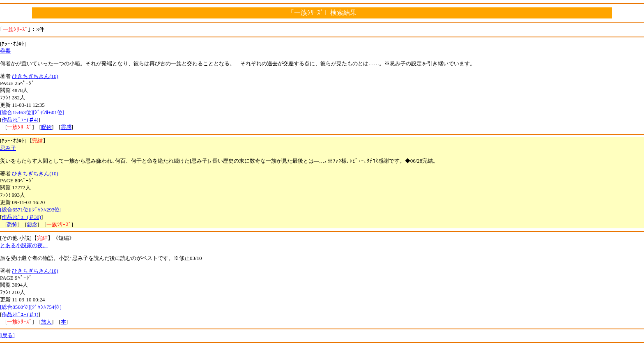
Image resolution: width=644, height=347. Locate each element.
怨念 (32, 224)
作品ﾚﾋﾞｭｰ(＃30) (21, 217)
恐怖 (12, 224)
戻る (7, 335)
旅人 (46, 322)
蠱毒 (5, 51)
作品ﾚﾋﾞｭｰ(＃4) (20, 120)
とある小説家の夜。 (24, 245)
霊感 (66, 127)
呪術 (46, 127)
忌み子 (8, 148)
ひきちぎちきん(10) (35, 76)
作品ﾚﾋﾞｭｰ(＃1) (20, 314)
